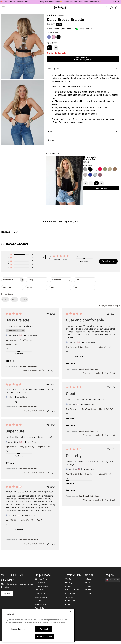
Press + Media (71, 594)
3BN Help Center (41, 579)
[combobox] (37, 280)
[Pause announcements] (119, 2)
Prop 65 (38, 601)
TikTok (87, 583)
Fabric (83, 132)
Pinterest (88, 594)
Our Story (69, 579)
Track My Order (41, 604)
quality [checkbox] (5, 299)
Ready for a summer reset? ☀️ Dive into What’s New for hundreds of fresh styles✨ (73, 2)
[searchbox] (10, 280)
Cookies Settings (18, 629)
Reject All (44, 629)
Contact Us (39, 590)
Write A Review (108, 261)
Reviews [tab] (6, 232)
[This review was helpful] (48, 370)
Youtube (88, 590)
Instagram (89, 579)
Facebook (89, 586)
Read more (47, 510)
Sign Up (7, 594)
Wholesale (69, 597)
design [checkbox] (14, 299)
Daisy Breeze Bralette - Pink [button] (28, 366)
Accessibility (39, 608)
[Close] (70, 612)
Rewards (69, 586)
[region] (38, 625)
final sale (62, 53)
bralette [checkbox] (24, 299)
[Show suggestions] (112, 580)
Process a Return (41, 586)
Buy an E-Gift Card (72, 590)
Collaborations (71, 601)
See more (10, 361)
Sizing (83, 140)
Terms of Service (41, 597)
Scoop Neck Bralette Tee (90, 158)
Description (83, 69)
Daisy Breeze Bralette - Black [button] (89, 369)
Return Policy (40, 583)
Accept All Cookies (44, 636)
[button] (20, 255)
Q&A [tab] (16, 232)
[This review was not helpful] (52, 370)
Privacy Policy (40, 594)
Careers (68, 604)
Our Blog (69, 583)
